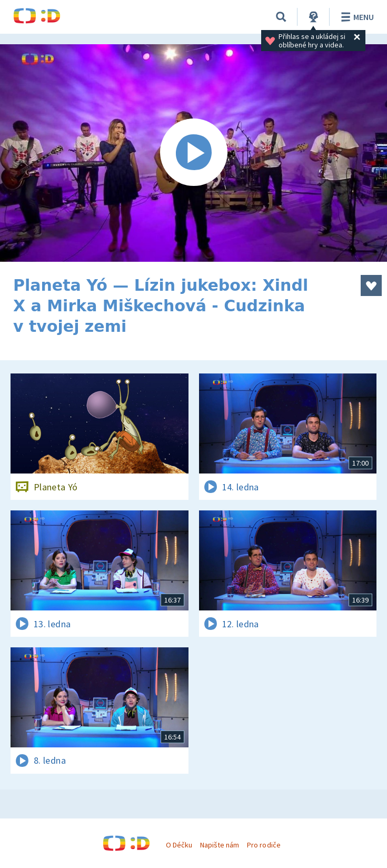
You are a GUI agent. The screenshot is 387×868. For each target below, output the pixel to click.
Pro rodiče (264, 845)
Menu (356, 17)
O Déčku (179, 845)
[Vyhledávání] (281, 17)
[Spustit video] (193, 153)
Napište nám (220, 845)
